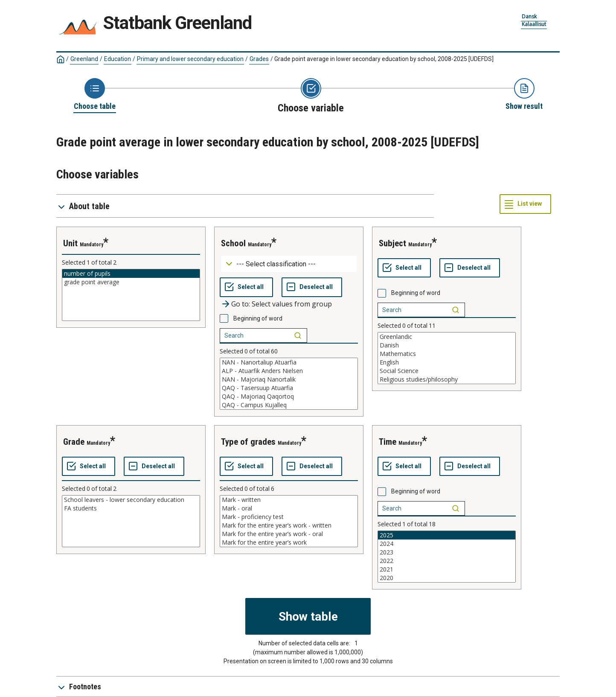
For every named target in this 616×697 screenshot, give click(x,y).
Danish (447, 345)
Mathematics (447, 354)
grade (74, 442)
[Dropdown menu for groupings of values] (289, 264)
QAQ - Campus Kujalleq (289, 405)
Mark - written (289, 500)
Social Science (447, 371)
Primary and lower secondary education (190, 59)
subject (392, 243)
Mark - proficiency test (289, 517)
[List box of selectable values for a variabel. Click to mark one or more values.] (131, 295)
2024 (447, 544)
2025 (447, 535)
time (388, 442)
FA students (131, 508)
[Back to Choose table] (95, 95)
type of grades (248, 442)
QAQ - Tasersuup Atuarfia (289, 388)
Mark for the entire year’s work (289, 542)
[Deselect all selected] (312, 287)
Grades (259, 59)
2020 (447, 578)
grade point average (131, 282)
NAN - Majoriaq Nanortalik (289, 379)
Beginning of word (258, 318)
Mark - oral (289, 508)
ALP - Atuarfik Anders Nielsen (289, 371)
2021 (447, 569)
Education (118, 59)
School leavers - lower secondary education (131, 500)
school (233, 243)
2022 (447, 561)
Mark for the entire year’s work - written (289, 525)
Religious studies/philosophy (447, 379)
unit (70, 243)
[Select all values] (246, 287)
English (447, 362)
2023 (447, 552)
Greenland (84, 59)
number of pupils (131, 274)
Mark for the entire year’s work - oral (289, 534)
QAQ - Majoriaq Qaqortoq (289, 397)
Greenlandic (447, 337)
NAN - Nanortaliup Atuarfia (289, 362)
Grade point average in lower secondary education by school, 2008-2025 (384, 59)
